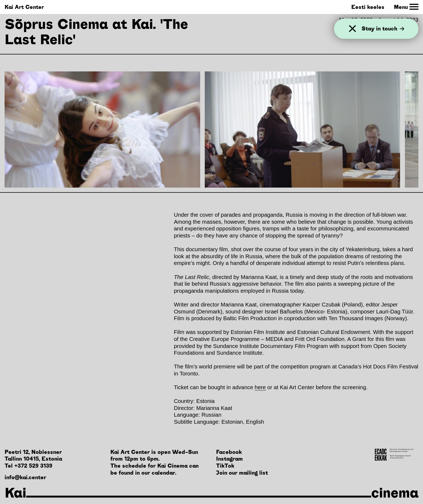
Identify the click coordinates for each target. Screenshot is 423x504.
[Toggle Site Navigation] (406, 7)
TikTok (225, 466)
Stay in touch (383, 29)
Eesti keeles (368, 7)
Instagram (229, 459)
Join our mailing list (242, 473)
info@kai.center (25, 477)
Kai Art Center (24, 7)
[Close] (352, 29)
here (260, 387)
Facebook (229, 452)
